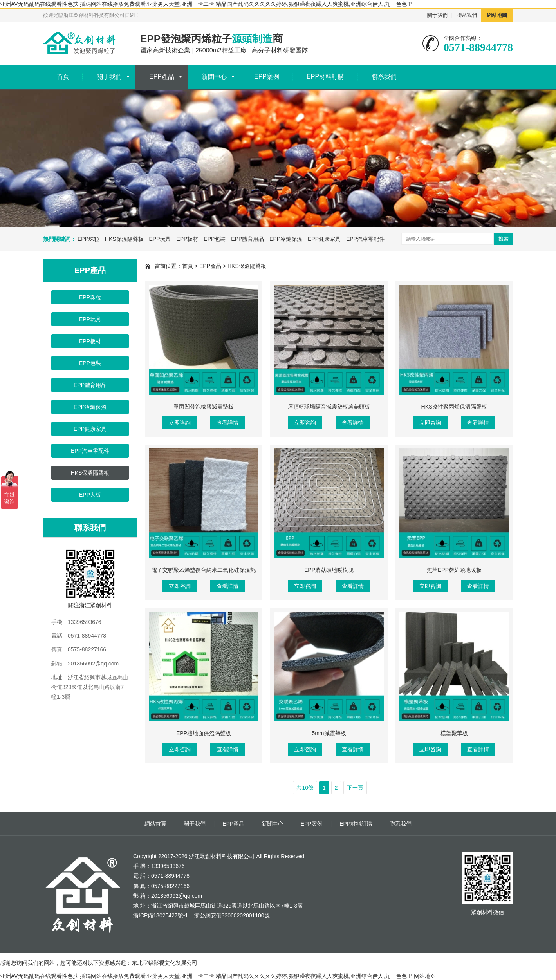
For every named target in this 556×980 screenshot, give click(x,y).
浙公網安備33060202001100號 (231, 915)
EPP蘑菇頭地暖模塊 (329, 570)
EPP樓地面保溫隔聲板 (204, 733)
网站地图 (425, 976)
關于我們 (437, 15)
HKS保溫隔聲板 (124, 239)
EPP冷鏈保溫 (286, 239)
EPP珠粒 (88, 239)
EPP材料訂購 (325, 77)
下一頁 (355, 788)
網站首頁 (155, 824)
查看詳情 (227, 423)
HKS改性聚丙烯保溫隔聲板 (454, 407)
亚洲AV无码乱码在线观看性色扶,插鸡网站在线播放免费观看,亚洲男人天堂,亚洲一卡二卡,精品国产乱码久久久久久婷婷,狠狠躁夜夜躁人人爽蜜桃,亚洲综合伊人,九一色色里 (206, 4)
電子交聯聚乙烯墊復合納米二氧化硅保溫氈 (204, 570)
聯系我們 (467, 15)
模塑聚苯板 (454, 733)
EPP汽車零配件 (365, 239)
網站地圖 (497, 15)
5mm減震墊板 (329, 733)
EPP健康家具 (324, 239)
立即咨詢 (180, 423)
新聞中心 (214, 77)
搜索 (504, 239)
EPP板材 (187, 239)
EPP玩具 (160, 239)
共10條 (305, 788)
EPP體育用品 (247, 239)
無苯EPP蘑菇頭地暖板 (454, 570)
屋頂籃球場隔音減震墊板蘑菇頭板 (329, 407)
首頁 (63, 77)
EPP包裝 (215, 239)
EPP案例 (267, 77)
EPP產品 (162, 77)
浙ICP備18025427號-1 (161, 915)
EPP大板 (90, 495)
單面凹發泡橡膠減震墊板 (204, 407)
